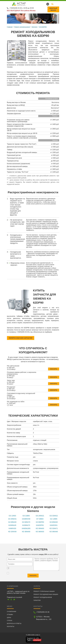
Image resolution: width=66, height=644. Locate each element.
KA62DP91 (40, 525)
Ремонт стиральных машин (44, 591)
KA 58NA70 (26, 522)
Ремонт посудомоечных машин (46, 594)
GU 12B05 (54, 519)
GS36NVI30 (26, 519)
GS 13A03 (12, 516)
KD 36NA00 (26, 532)
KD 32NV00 (12, 532)
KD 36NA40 (54, 532)
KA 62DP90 (43, 27)
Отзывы (10, 614)
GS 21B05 (26, 516)
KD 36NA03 (40, 532)
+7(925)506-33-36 (16, 8)
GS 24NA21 (40, 516)
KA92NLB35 (26, 528)
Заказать (54, 368)
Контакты (11, 626)
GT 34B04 (40, 519)
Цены (9, 617)
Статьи (10, 620)
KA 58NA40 (12, 522)
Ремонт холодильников (22, 27)
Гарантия (37, 600)
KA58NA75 (26, 525)
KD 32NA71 (54, 528)
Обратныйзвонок (53, 9)
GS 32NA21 (54, 516)
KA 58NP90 (40, 522)
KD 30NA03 (40, 528)
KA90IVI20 (12, 528)
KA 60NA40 (54, 522)
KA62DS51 (54, 525)
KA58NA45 (12, 525)
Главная (10, 27)
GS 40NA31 (12, 519)
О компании (12, 612)
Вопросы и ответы (14, 623)
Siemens (34, 27)
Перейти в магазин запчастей (21, 338)
